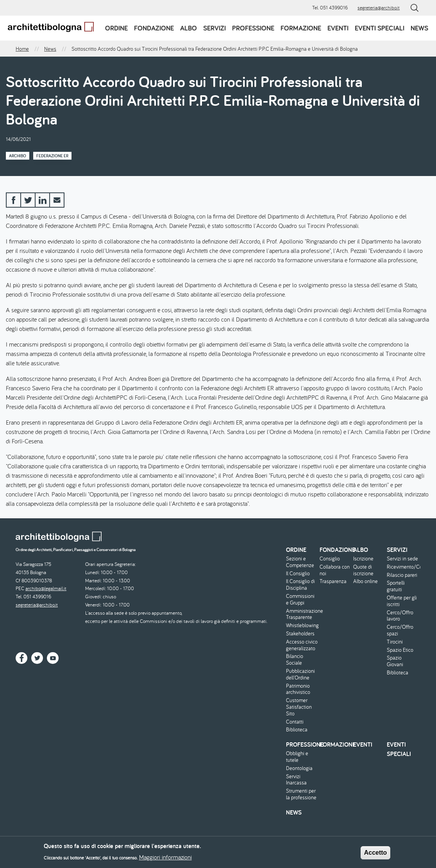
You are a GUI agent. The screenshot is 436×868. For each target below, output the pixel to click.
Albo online (365, 581)
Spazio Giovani (395, 661)
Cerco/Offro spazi (400, 630)
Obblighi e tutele (297, 757)
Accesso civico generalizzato (302, 645)
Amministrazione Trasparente (302, 614)
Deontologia (299, 768)
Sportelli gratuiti (396, 586)
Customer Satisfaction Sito (299, 707)
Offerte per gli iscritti (402, 601)
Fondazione (154, 28)
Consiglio (330, 559)
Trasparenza (333, 581)
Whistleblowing (302, 625)
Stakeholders (300, 634)
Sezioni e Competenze (300, 562)
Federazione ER (52, 156)
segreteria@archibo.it (379, 8)
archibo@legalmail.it (46, 588)
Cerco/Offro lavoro (400, 616)
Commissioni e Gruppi (300, 599)
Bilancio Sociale (295, 660)
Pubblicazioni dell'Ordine (300, 674)
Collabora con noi (335, 570)
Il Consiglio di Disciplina (300, 585)
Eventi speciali (380, 28)
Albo (189, 28)
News (419, 28)
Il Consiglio (298, 574)
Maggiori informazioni (165, 859)
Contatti (295, 722)
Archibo (18, 156)
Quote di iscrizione (363, 570)
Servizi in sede (402, 559)
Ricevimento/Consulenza (403, 567)
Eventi (338, 28)
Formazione (301, 28)
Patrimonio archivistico (298, 689)
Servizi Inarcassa (296, 780)
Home (22, 49)
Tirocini (395, 642)
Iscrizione (363, 559)
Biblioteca (297, 730)
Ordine (116, 28)
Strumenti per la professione (301, 794)
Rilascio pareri (402, 575)
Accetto (376, 855)
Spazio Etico (400, 650)
